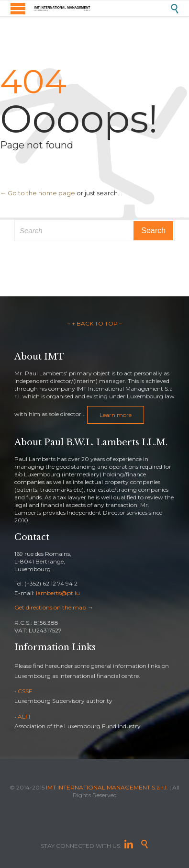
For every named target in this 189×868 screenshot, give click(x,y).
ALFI (24, 716)
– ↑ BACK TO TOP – (95, 323)
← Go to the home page (38, 193)
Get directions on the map (50, 607)
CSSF (25, 691)
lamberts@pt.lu (58, 593)
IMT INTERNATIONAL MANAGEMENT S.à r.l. (107, 787)
